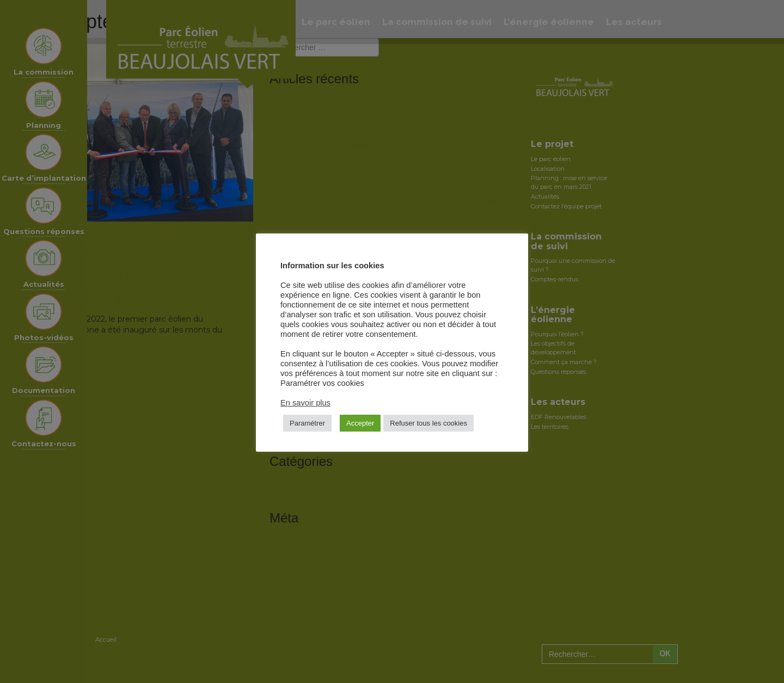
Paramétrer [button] (307, 423)
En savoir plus (305, 403)
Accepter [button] (360, 423)
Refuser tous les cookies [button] (428, 423)
